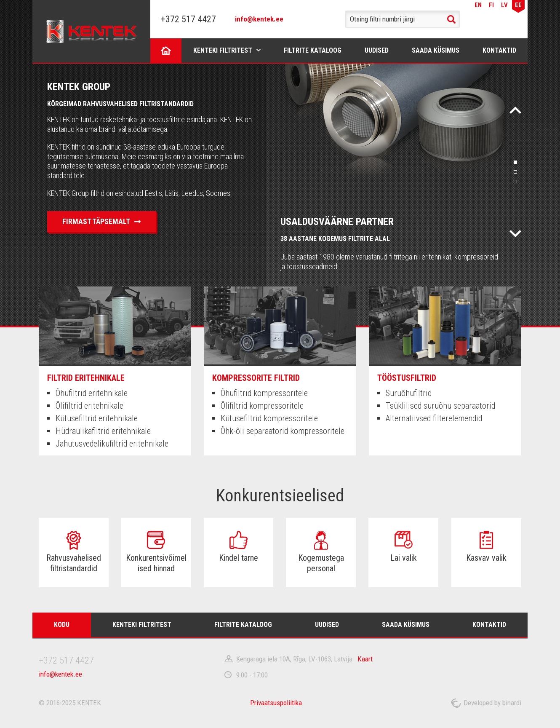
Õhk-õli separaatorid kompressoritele (283, 431)
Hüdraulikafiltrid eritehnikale (103, 431)
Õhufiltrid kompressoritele (264, 393)
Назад (515, 110)
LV (504, 5)
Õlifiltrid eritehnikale (89, 406)
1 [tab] (515, 162)
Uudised (377, 50)
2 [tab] (515, 172)
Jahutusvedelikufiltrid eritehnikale (112, 444)
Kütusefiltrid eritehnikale (97, 418)
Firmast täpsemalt (96, 221)
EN (478, 5)
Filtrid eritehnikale (86, 378)
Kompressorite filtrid (256, 378)
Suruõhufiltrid (409, 393)
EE (518, 5)
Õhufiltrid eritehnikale (92, 393)
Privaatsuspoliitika (276, 703)
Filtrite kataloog (313, 50)
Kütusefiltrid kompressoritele (269, 418)
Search (451, 19)
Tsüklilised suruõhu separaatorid (440, 406)
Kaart (365, 659)
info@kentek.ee (259, 19)
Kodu (166, 50)
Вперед (515, 234)
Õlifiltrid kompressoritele (262, 406)
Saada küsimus (436, 50)
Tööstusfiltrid (407, 378)
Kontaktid (499, 50)
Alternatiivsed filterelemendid (434, 418)
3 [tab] (515, 182)
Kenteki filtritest (223, 50)
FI (491, 5)
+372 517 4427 (188, 19)
